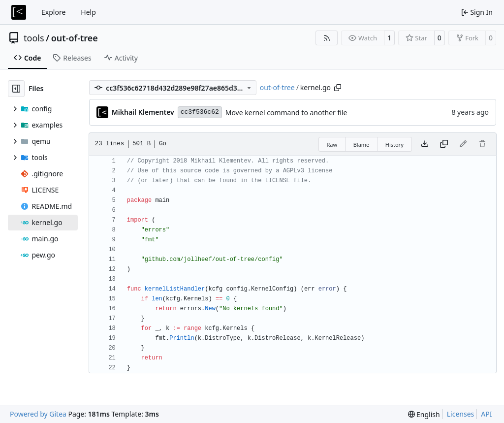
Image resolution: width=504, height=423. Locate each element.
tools (34, 38)
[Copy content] (444, 144)
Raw (332, 145)
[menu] (424, 414)
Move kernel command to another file (286, 113)
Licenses (461, 414)
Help (88, 12)
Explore (53, 12)
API (486, 414)
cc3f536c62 (200, 112)
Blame (362, 145)
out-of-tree (75, 38)
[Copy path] (338, 88)
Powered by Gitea (38, 414)
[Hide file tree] (16, 89)
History (394, 145)
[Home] (19, 12)
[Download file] (425, 144)
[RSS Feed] (327, 38)
